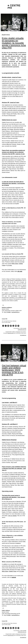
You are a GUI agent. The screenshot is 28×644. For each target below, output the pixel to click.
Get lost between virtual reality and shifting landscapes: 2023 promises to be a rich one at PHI (14, 370)
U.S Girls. (9, 265)
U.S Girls (21, 571)
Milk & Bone (15, 264)
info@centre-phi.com (22, 330)
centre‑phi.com (10, 333)
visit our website (12, 516)
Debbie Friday (13, 571)
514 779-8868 (7, 312)
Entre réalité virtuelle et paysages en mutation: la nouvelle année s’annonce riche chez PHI (14, 43)
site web (22, 202)
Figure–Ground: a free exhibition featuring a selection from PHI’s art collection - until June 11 (14, 469)
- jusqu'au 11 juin (20, 154)
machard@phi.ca (15, 312)
